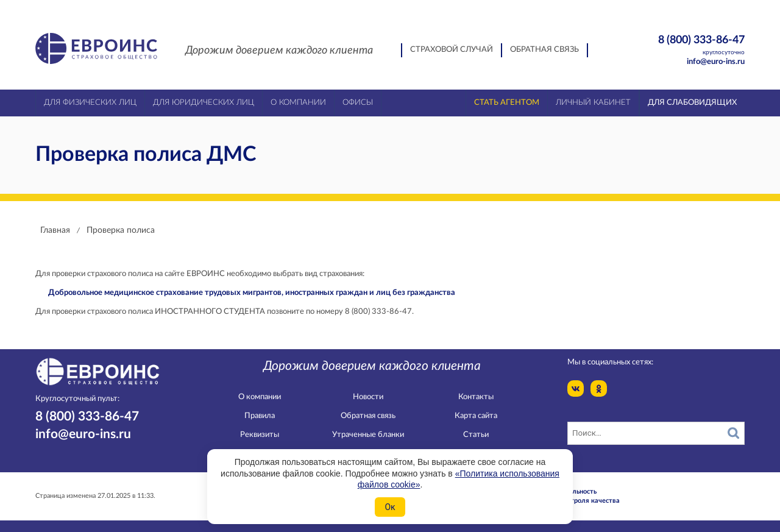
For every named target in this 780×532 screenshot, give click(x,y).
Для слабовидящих (692, 103)
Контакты (476, 397)
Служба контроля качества (576, 501)
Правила (260, 416)
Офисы (358, 103)
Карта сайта (476, 416)
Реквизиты (260, 435)
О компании (260, 397)
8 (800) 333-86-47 (680, 45)
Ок (390, 507)
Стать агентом (507, 103)
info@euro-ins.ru (716, 62)
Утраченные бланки (368, 435)
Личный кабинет (593, 103)
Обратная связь (544, 50)
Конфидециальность (564, 491)
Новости (368, 397)
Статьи (476, 435)
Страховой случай (452, 50)
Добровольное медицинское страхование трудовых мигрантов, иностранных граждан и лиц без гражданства (252, 293)
